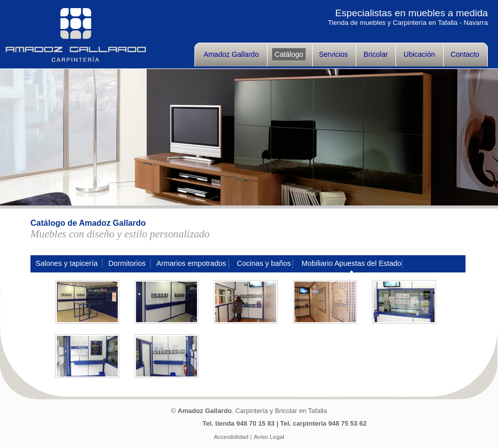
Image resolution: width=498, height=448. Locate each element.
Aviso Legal (269, 437)
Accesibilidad (231, 437)
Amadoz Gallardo (231, 54)
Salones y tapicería (67, 263)
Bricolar (376, 54)
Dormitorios (127, 263)
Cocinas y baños (264, 263)
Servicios (333, 54)
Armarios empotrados (191, 263)
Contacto (465, 54)
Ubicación (419, 54)
